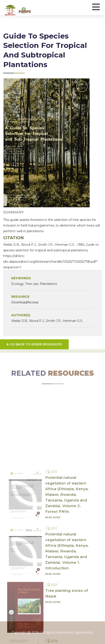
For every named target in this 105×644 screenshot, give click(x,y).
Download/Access (25, 311)
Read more (53, 567)
